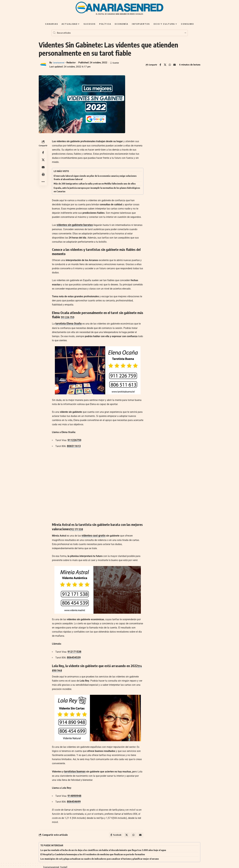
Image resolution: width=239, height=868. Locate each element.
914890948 (74, 791)
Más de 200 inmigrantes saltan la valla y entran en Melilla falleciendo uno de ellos (95, 184)
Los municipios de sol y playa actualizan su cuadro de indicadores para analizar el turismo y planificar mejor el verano (100, 854)
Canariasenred (60, 63)
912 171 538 (78, 527)
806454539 (73, 654)
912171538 (74, 649)
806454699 (73, 797)
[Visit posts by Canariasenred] (43, 65)
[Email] (175, 65)
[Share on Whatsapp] (170, 65)
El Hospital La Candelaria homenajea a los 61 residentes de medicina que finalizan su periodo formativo (93, 850)
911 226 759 (69, 316)
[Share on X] (165, 65)
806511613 (73, 444)
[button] (43, 174)
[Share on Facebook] (160, 65)
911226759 (74, 439)
